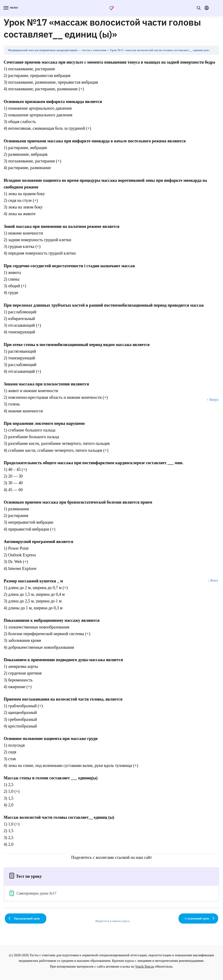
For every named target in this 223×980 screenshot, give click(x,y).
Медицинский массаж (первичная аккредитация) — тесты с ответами (57, 50)
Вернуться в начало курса (112, 921)
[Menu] (10, 8)
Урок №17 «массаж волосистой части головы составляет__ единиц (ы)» (160, 50)
